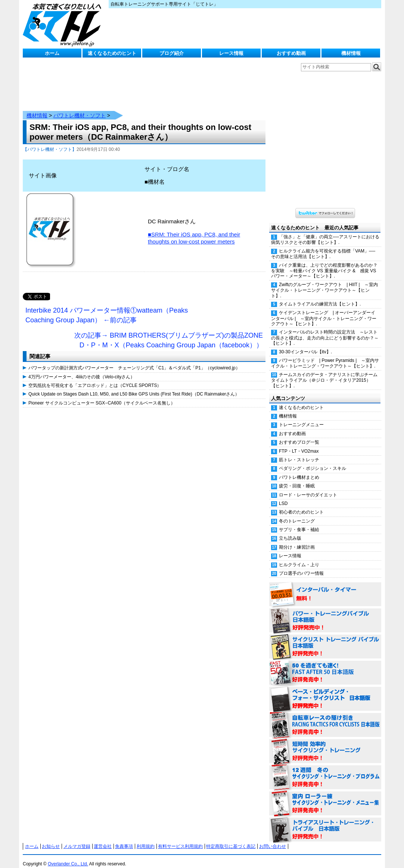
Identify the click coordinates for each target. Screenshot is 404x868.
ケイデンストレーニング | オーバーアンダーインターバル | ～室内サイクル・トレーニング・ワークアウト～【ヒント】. (324, 311)
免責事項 (124, 839)
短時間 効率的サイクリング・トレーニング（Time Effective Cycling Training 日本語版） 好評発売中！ (325, 744)
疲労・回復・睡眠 (297, 478)
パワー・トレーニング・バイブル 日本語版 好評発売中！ (325, 613)
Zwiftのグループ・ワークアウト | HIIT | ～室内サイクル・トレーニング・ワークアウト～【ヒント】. (324, 283)
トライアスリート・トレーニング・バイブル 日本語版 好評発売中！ (325, 822)
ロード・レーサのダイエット (308, 487)
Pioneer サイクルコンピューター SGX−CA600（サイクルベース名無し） (102, 396)
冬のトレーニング (297, 514)
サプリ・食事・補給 (299, 522)
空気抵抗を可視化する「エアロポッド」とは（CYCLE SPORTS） (95, 378)
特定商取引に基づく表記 (231, 839)
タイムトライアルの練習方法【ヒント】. (320, 297)
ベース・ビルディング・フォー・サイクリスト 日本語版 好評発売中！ (325, 692)
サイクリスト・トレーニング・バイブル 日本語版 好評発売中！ (325, 639)
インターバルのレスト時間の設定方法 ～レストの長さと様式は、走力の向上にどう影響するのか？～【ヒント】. (325, 330)
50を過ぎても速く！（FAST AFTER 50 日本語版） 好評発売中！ (325, 666)
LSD (283, 496)
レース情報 (231, 53)
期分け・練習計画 (297, 540)
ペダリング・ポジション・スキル (313, 461)
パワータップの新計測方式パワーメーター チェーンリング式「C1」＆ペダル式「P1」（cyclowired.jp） (134, 360)
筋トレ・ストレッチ (299, 452)
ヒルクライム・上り (299, 557)
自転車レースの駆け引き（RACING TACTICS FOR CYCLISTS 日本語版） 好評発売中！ (325, 718)
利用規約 (146, 839)
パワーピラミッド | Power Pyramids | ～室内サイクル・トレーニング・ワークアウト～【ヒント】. (325, 356)
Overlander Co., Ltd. (68, 856)
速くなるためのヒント (112, 53)
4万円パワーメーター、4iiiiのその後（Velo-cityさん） (82, 369)
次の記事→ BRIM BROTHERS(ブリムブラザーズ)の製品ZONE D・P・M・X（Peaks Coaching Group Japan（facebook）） (169, 333)
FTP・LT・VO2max (299, 444)
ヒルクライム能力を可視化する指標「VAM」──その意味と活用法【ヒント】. (323, 246)
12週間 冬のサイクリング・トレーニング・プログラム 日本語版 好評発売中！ (325, 770)
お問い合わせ (273, 839)
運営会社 (103, 839)
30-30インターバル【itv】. (305, 344)
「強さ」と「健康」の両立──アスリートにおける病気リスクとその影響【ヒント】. (325, 232)
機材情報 (351, 53)
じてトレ (64, 24)
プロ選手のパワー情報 (301, 566)
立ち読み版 (290, 531)
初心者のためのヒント (301, 505)
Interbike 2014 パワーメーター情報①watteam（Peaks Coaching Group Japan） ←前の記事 (107, 308)
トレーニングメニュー (301, 417)
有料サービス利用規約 (180, 839)
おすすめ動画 (291, 53)
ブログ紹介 (172, 53)
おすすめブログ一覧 (299, 435)
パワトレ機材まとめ (299, 470)
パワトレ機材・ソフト (80, 108)
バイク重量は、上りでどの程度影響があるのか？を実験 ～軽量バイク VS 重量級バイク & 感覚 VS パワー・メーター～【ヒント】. (324, 263)
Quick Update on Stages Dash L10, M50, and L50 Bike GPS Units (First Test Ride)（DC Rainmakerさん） (134, 387)
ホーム (52, 53)
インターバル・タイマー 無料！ (325, 587)
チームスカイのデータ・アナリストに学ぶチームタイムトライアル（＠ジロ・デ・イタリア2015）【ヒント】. (324, 373)
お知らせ (51, 839)
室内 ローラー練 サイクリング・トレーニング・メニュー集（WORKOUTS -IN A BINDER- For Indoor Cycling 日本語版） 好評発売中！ (325, 796)
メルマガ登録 (77, 839)
